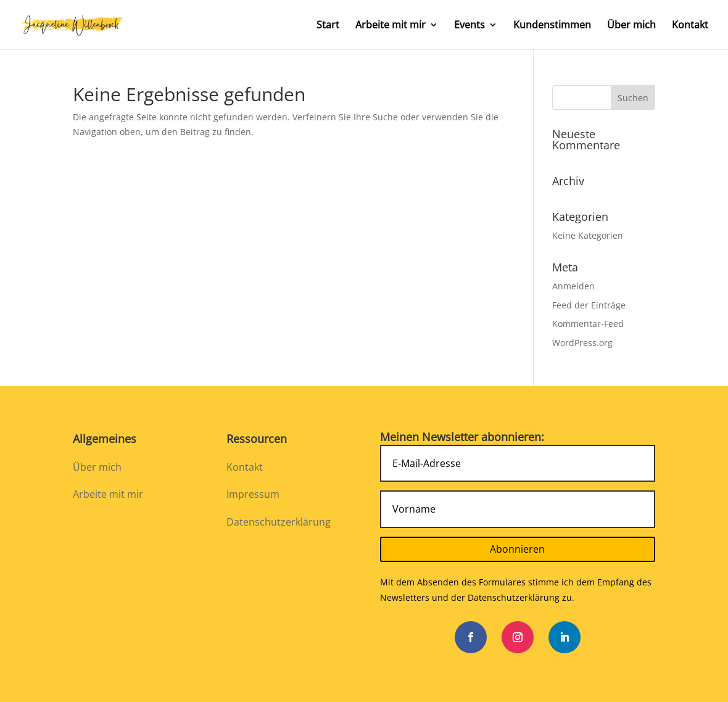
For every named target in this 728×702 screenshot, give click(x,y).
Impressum (253, 494)
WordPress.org (582, 343)
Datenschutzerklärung (279, 522)
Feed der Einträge (589, 305)
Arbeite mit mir (391, 26)
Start (328, 26)
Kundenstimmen (552, 26)
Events (469, 26)
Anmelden (573, 286)
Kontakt (690, 26)
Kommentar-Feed (588, 324)
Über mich (631, 26)
